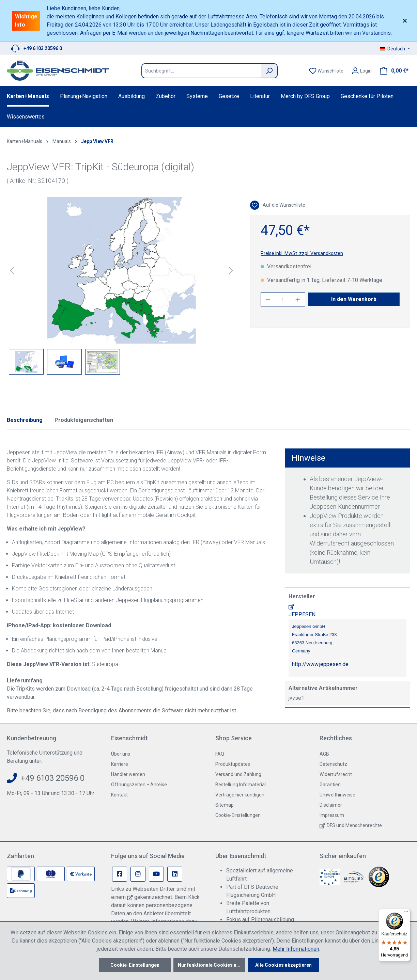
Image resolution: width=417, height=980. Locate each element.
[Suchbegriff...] (201, 71)
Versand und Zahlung (238, 774)
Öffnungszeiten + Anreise (139, 785)
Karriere (120, 764)
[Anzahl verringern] (268, 299)
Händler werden (128, 774)
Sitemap (225, 805)
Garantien (330, 785)
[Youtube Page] (156, 874)
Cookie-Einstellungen (238, 815)
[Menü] (406, 913)
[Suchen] (269, 71)
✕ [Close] (405, 21)
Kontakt (119, 795)
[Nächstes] (231, 271)
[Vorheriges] (12, 271)
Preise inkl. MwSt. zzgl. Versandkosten (302, 253)
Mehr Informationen (296, 949)
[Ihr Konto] (362, 71)
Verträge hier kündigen (240, 795)
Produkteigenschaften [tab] (84, 420)
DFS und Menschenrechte (354, 825)
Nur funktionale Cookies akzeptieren (211, 965)
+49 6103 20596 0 (43, 48)
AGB (324, 754)
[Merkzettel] (326, 71)
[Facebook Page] (120, 874)
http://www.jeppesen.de (320, 664)
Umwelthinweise (337, 795)
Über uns (121, 754)
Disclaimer (331, 805)
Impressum (332, 815)
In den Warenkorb (354, 299)
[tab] (25, 420)
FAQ (220, 754)
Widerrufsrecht (336, 774)
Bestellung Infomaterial (241, 785)
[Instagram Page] (138, 874)
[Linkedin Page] (175, 874)
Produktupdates (233, 764)
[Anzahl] (283, 299)
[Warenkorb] (392, 71)
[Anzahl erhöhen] (298, 299)
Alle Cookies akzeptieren (283, 965)
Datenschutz (333, 764)
